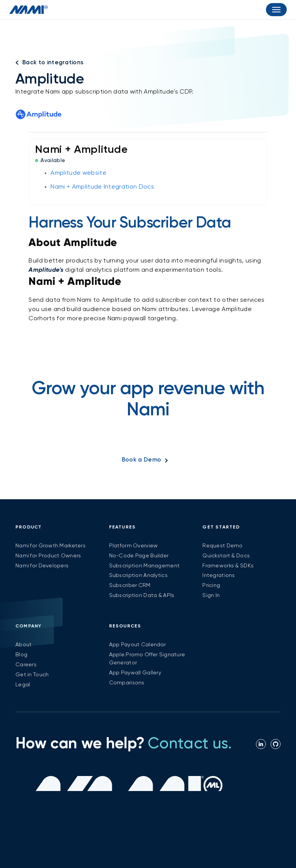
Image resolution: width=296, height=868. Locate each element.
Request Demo (222, 546)
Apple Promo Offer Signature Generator (147, 659)
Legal (23, 685)
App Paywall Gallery (135, 673)
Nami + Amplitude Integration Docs (102, 187)
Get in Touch (32, 675)
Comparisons (127, 683)
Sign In (211, 595)
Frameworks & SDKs (228, 566)
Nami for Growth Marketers (50, 546)
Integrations (219, 575)
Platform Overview (134, 546)
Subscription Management (144, 566)
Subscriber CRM (130, 585)
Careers (26, 665)
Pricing (211, 585)
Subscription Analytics (138, 575)
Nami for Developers (42, 566)
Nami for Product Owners (48, 556)
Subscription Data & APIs (142, 595)
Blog (21, 655)
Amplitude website (78, 173)
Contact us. (190, 744)
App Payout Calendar (137, 645)
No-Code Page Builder (139, 556)
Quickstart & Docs (226, 556)
